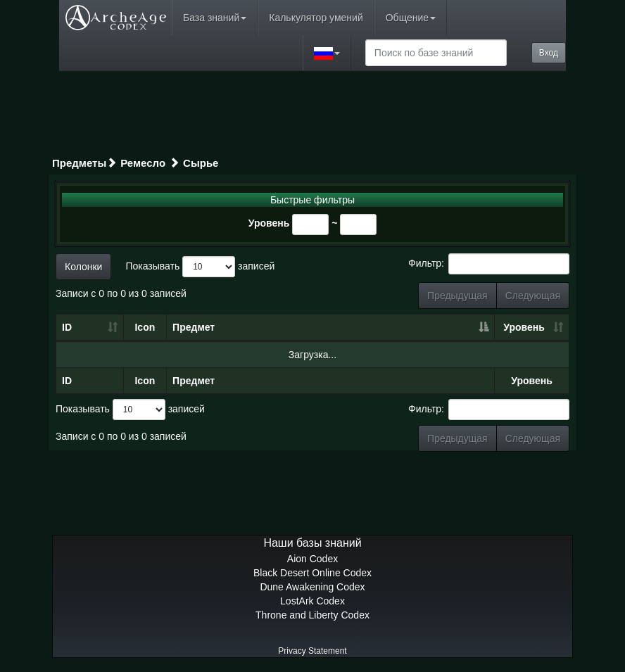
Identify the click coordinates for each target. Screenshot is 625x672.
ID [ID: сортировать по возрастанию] (67, 327)
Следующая (533, 296)
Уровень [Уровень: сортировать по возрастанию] (524, 327)
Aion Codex (312, 559)
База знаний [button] (215, 18)
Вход (549, 53)
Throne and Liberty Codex (312, 615)
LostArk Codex (312, 601)
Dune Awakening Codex (312, 587)
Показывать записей (200, 267)
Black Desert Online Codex (312, 573)
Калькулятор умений (316, 18)
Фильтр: (489, 264)
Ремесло (143, 163)
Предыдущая (457, 296)
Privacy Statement (312, 651)
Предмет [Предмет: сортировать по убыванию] (194, 327)
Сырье (201, 163)
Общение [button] (411, 18)
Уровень (269, 223)
